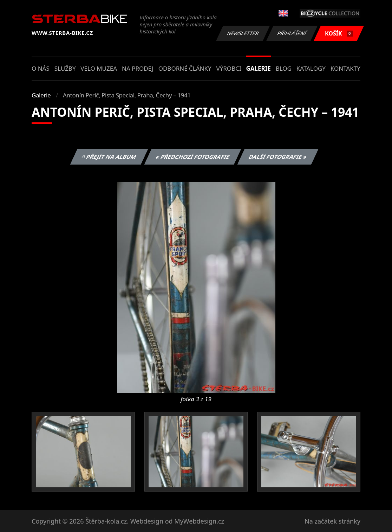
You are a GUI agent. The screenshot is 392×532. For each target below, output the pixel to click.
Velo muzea (99, 68)
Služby (65, 68)
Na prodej (138, 68)
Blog (284, 68)
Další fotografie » (278, 157)
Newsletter (243, 33)
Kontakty (345, 68)
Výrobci (228, 68)
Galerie (259, 68)
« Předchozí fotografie (192, 157)
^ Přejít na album (109, 157)
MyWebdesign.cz (199, 521)
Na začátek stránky (332, 521)
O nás (41, 68)
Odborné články (185, 68)
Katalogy (311, 68)
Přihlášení (292, 33)
